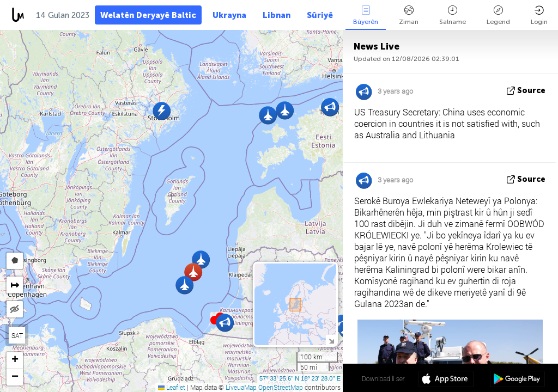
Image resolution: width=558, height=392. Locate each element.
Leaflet (172, 387)
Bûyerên (366, 16)
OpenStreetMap (281, 387)
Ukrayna (229, 15)
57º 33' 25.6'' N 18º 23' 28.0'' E (300, 378)
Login (539, 16)
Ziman (409, 16)
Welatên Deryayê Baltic (148, 15)
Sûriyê (320, 15)
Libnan (277, 15)
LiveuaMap (241, 387)
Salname (453, 16)
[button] (285, 110)
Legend (498, 16)
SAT (17, 335)
